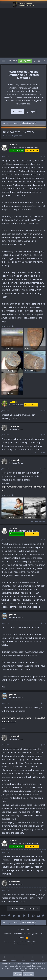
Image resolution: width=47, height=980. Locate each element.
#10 (44, 890)
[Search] (44, 61)
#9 (45, 852)
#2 (45, 411)
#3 (45, 435)
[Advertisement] (23, 33)
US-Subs (8, 136)
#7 (45, 703)
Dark (21, 930)
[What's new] (39, 61)
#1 (45, 156)
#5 (45, 540)
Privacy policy (33, 934)
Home (21, 938)
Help (42, 934)
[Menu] (3, 61)
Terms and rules (19, 934)
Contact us (7, 934)
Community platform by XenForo (24, 942)
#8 (45, 745)
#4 (45, 469)
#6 (45, 623)
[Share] (41, 156)
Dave (32, 944)
